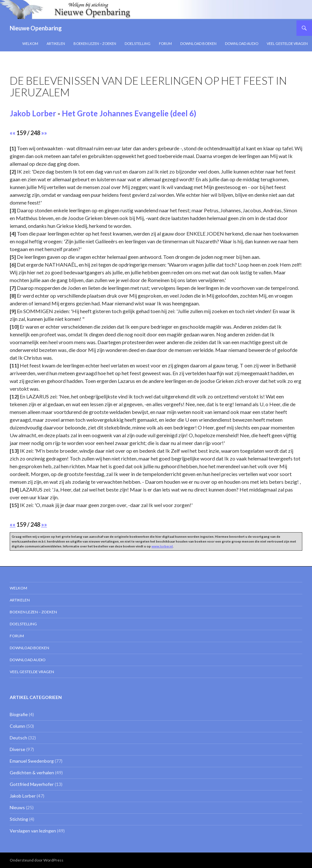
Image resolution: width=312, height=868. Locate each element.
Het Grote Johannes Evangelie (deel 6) (129, 113)
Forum (165, 43)
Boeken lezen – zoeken (95, 43)
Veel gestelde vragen (287, 43)
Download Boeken (198, 43)
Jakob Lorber (33, 113)
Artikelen (56, 43)
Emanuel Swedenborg (32, 761)
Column (17, 726)
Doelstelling (138, 43)
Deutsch (18, 738)
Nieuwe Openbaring (36, 28)
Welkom (30, 43)
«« (13, 133)
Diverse (17, 749)
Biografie (19, 714)
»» (44, 133)
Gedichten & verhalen (32, 773)
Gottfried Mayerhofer (32, 784)
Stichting (19, 819)
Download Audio (242, 43)
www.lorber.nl (162, 546)
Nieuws (17, 807)
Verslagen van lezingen (33, 831)
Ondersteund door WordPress (37, 860)
